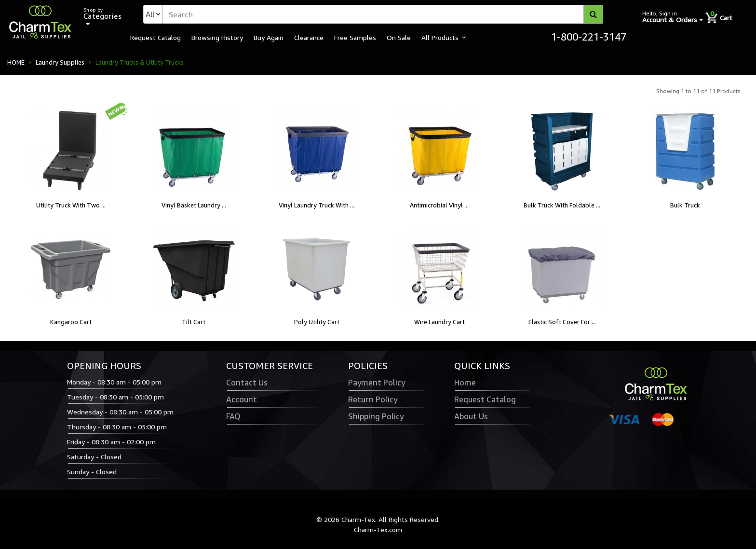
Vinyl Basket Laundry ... (194, 205)
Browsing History (217, 37)
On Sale (399, 37)
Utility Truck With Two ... (71, 205)
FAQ (233, 416)
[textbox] (383, 14)
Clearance (309, 37)
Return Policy (373, 399)
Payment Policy (377, 383)
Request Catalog (155, 37)
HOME (16, 62)
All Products (440, 37)
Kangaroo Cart (71, 322)
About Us (471, 416)
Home (465, 383)
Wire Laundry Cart (439, 322)
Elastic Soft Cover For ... (562, 322)
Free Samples (355, 37)
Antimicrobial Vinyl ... (439, 205)
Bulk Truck (685, 205)
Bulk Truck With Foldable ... (562, 205)
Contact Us (247, 383)
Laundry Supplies (60, 62)
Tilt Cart (194, 322)
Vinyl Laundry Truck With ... (317, 205)
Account (242, 399)
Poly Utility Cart (317, 322)
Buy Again (269, 37)
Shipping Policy (376, 416)
